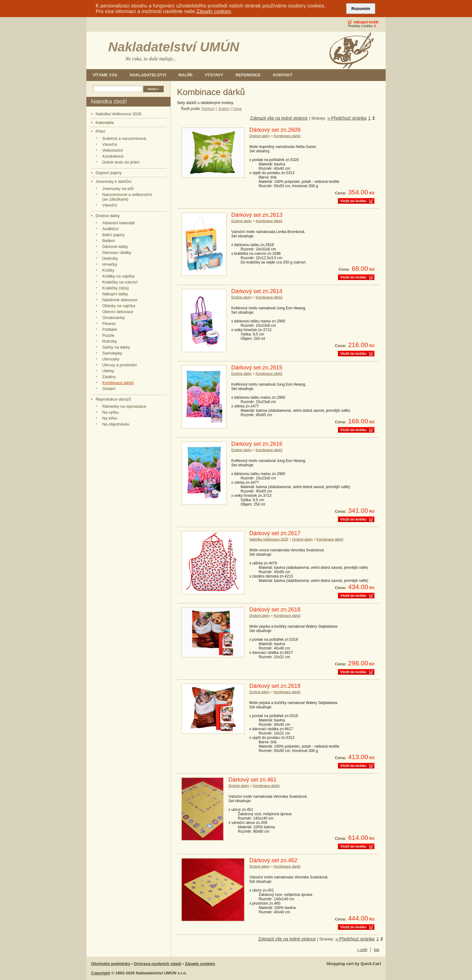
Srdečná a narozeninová (124, 138)
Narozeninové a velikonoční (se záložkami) (127, 197)
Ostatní (109, 389)
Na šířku (110, 418)
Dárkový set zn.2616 (257, 444)
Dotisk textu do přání (121, 162)
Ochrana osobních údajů (157, 964)
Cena (237, 109)
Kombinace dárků (118, 383)
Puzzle (108, 335)
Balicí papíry (113, 235)
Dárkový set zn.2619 (275, 686)
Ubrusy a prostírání (119, 365)
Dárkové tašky (115, 247)
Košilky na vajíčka (118, 276)
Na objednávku (116, 424)
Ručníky (110, 341)
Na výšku (111, 412)
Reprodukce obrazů (113, 399)
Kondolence (113, 156)
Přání (100, 131)
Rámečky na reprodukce (124, 406)
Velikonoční (113, 150)
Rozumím (361, 9)
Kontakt (283, 75)
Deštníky (110, 258)
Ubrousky (111, 359)
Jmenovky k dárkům (113, 181)
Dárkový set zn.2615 (257, 368)
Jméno (224, 109)
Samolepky (112, 353)
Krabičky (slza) (116, 288)
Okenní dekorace (118, 312)
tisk (377, 950)
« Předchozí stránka (347, 118)
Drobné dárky (108, 216)
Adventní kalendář (119, 223)
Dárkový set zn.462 (273, 860)
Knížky (108, 270)
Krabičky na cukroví (120, 282)
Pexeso (109, 323)
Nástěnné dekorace (120, 300)
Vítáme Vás (105, 75)
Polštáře (110, 329)
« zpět (362, 950)
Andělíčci (111, 229)
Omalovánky (113, 318)
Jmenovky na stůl (118, 189)
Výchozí (208, 109)
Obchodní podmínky (111, 964)
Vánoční (110, 144)
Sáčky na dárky (116, 347)
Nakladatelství (148, 75)
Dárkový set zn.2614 (257, 291)
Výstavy (214, 75)
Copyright (101, 973)
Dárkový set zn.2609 (275, 130)
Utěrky (108, 371)
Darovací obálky (117, 252)
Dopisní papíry (108, 173)
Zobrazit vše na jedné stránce (279, 118)
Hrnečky (110, 264)
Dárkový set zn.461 (253, 780)
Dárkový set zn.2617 (275, 533)
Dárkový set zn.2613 (257, 215)
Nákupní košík (366, 22)
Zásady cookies (214, 11)
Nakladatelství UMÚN (174, 47)
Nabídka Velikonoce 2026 (118, 114)
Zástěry (109, 377)
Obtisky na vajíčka (119, 306)
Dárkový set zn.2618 (275, 610)
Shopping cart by (354, 964)
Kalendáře (105, 123)
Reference (248, 75)
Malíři (186, 75)
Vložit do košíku (354, 201)
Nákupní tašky (115, 294)
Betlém (108, 241)
